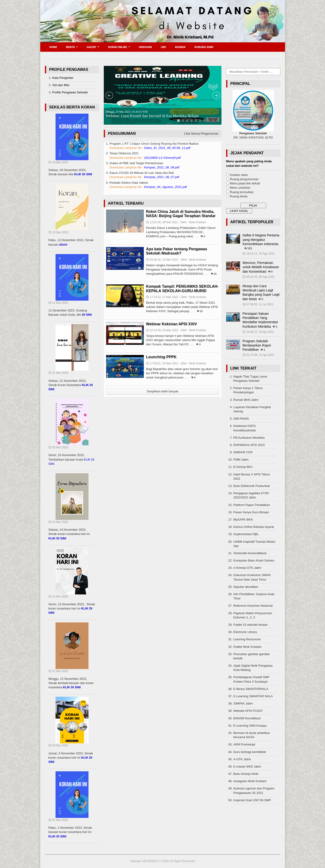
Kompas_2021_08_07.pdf (162, 177)
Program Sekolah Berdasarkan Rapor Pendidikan (257, 345)
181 (250, 248)
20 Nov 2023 (58, 447)
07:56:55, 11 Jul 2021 (258, 304)
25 (201, 311)
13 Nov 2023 (58, 597)
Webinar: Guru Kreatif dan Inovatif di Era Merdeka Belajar (152, 114)
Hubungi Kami (204, 47)
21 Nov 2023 (58, 373)
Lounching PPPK (161, 357)
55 (215, 274)
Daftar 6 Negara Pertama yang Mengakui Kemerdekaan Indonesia (261, 239)
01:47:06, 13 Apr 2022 (258, 355)
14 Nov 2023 (58, 522)
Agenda (180, 47)
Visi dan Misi (61, 85)
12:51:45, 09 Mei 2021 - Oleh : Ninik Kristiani (176, 222)
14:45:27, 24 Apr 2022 (258, 332)
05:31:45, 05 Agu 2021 (259, 277)
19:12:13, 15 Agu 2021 (259, 254)
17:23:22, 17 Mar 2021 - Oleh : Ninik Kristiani (176, 297)
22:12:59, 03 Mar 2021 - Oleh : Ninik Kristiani (176, 330)
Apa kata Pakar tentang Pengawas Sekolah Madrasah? (177, 251)
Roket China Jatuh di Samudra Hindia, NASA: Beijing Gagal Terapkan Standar (181, 214)
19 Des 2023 (58, 162)
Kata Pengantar (63, 78)
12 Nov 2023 (58, 671)
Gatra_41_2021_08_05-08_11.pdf (167, 148)
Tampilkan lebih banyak (162, 391)
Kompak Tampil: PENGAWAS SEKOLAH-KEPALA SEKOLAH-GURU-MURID (182, 289)
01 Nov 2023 (58, 820)
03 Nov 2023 (58, 745)
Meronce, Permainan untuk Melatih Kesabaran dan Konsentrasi (261, 267)
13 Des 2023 (58, 232)
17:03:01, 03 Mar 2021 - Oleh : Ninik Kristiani (176, 363)
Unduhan (145, 47)
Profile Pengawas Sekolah (70, 92)
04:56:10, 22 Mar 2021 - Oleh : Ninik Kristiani (176, 260)
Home (53, 47)
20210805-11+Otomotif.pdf (162, 158)
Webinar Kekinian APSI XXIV (172, 324)
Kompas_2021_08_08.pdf (162, 167)
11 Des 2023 (58, 303)
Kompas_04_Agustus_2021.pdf (165, 187)
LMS (163, 47)
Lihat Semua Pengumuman (201, 134)
